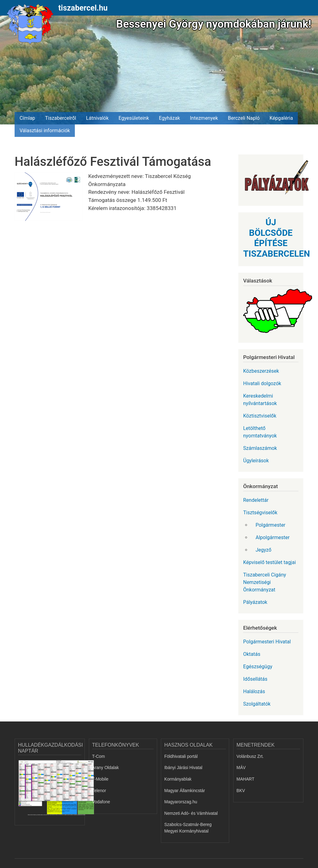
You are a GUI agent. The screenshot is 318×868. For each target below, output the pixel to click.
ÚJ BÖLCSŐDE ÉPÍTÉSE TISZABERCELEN (277, 238)
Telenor (99, 791)
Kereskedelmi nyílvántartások (260, 400)
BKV (241, 791)
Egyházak (170, 118)
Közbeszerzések (261, 371)
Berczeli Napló (244, 118)
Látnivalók (97, 118)
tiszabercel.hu (83, 8)
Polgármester (270, 525)
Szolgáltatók (257, 704)
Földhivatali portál (181, 756)
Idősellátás (255, 679)
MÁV (241, 768)
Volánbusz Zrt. (250, 756)
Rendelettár (256, 500)
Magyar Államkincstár (185, 791)
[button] (51, 199)
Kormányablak (178, 779)
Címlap (27, 118)
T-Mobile (100, 779)
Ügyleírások (256, 461)
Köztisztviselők (260, 416)
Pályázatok (255, 602)
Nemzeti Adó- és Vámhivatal (191, 813)
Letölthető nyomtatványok (260, 432)
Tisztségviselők (260, 513)
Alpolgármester (273, 537)
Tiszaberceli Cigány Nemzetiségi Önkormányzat (265, 582)
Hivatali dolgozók (262, 383)
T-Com (99, 756)
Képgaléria (281, 118)
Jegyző (263, 550)
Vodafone (101, 802)
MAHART (246, 779)
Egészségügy (258, 667)
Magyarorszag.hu (181, 802)
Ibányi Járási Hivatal (183, 768)
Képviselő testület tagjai (270, 562)
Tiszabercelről (61, 118)
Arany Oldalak (106, 768)
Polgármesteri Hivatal (267, 642)
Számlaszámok (260, 448)
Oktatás (252, 654)
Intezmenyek (204, 118)
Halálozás (254, 691)
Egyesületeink (134, 118)
